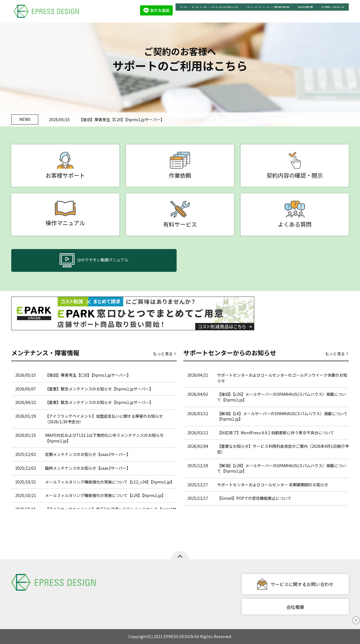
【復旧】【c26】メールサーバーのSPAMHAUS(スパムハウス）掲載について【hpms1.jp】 (282, 397)
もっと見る (163, 354)
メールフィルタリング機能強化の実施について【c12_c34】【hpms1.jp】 (110, 482)
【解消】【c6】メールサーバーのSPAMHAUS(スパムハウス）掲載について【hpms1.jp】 (282, 416)
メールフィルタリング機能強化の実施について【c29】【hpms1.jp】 (105, 495)
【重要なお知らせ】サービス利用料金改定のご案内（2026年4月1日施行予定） (283, 449)
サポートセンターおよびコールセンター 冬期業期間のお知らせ (273, 485)
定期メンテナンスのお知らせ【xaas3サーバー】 (88, 454)
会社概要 (305, 11)
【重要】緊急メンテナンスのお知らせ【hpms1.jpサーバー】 (99, 389)
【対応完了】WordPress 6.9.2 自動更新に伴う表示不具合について (276, 433)
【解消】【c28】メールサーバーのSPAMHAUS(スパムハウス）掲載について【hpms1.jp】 (282, 468)
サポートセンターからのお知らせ (209, 11)
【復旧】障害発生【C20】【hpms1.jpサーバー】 (122, 119)
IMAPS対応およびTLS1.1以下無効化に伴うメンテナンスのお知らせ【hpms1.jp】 (104, 438)
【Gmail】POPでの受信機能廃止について (254, 498)
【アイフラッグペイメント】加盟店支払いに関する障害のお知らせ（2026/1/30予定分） (104, 419)
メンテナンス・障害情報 (268, 11)
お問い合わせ (333, 11)
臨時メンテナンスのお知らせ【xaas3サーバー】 (88, 468)
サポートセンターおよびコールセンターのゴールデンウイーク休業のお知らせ (282, 378)
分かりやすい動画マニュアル (94, 261)
